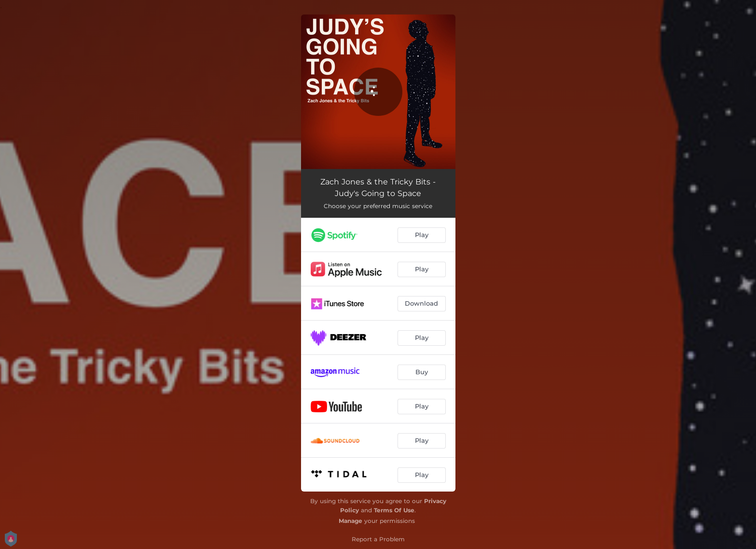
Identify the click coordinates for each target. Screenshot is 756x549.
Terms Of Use (394, 510)
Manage (351, 521)
